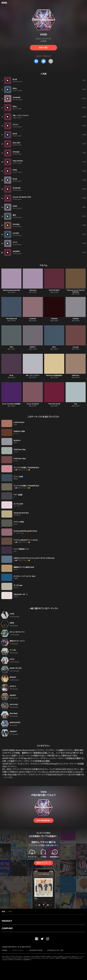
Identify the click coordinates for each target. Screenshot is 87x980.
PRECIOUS (76, 375)
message (76, 347)
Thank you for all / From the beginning (76, 291)
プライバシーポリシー (18, 950)
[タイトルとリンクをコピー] (51, 61)
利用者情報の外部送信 (36, 950)
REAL (54, 347)
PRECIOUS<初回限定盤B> (54, 375)
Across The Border (33, 404)
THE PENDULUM (11, 319)
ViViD (10, 912)
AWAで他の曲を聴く (43, 820)
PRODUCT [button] (7, 921)
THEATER (54, 319)
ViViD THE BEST (54, 290)
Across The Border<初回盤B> (11, 404)
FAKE (11, 347)
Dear (76, 404)
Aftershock (33, 290)
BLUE (11, 375)
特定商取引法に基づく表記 (55, 950)
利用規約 (5, 950)
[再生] (8, 80)
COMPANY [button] (7, 928)
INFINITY (33, 347)
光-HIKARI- (33, 319)
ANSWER (76, 319)
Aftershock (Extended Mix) (11, 290)
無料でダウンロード (43, 863)
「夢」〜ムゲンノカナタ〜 (33, 375)
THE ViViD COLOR (54, 404)
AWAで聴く (43, 48)
